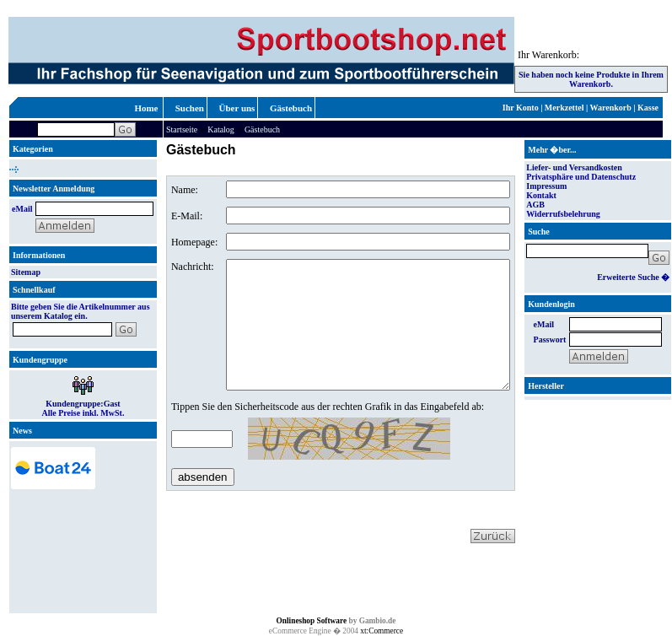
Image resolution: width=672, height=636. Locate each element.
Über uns (237, 108)
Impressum (546, 186)
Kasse (648, 108)
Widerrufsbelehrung (563, 214)
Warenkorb (611, 108)
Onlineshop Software (312, 621)
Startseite (182, 129)
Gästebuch (291, 108)
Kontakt (541, 195)
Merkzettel (564, 108)
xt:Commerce (382, 631)
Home (146, 108)
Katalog (221, 129)
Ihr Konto (521, 108)
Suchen (190, 108)
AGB (535, 205)
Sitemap (26, 272)
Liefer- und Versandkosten (574, 167)
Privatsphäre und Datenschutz (581, 177)
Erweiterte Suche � (633, 277)
